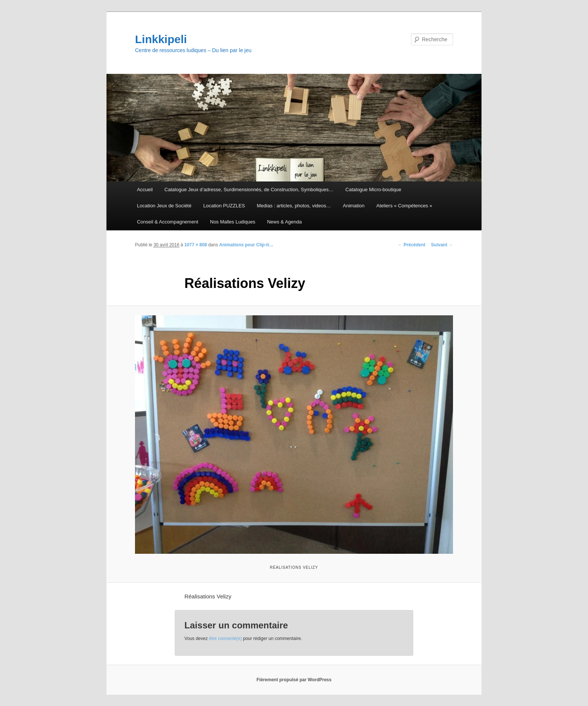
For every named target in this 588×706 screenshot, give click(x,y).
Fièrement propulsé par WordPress (294, 680)
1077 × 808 (195, 245)
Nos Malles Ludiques (233, 222)
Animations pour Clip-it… (247, 245)
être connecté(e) (225, 639)
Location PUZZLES (224, 206)
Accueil (145, 190)
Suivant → (442, 245)
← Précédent (412, 245)
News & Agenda (284, 222)
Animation (354, 206)
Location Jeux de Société (164, 206)
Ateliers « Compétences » (404, 206)
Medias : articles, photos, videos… (294, 206)
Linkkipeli (161, 39)
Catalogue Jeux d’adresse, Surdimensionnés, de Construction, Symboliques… (249, 190)
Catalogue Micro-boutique (373, 190)
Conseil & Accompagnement (167, 222)
